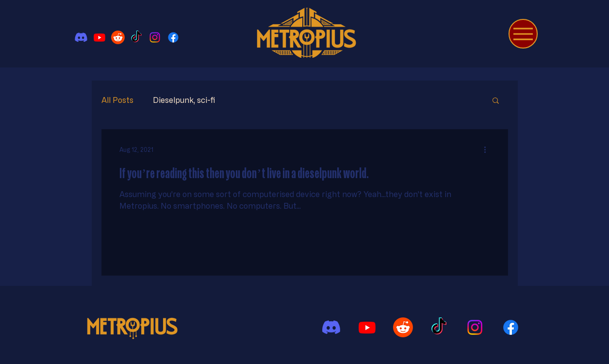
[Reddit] (118, 37)
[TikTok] (136, 37)
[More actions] (489, 149)
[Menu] (523, 34)
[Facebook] (173, 37)
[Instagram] (155, 37)
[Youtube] (99, 37)
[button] (496, 101)
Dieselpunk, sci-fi (184, 100)
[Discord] (81, 37)
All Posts (117, 100)
